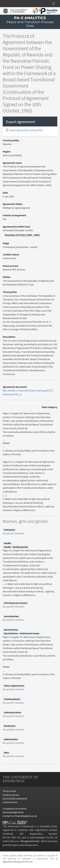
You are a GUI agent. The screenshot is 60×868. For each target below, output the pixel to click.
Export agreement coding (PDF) (26, 130)
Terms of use (9, 791)
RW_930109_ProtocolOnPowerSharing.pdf (27, 391)
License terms (10, 802)
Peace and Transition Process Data (30, 24)
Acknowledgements (13, 812)
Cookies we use (11, 795)
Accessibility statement (15, 799)
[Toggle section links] (53, 4)
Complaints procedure (15, 809)
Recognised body (30, 841)
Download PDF (12, 394)
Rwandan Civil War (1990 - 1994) (22, 235)
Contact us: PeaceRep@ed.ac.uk (20, 816)
